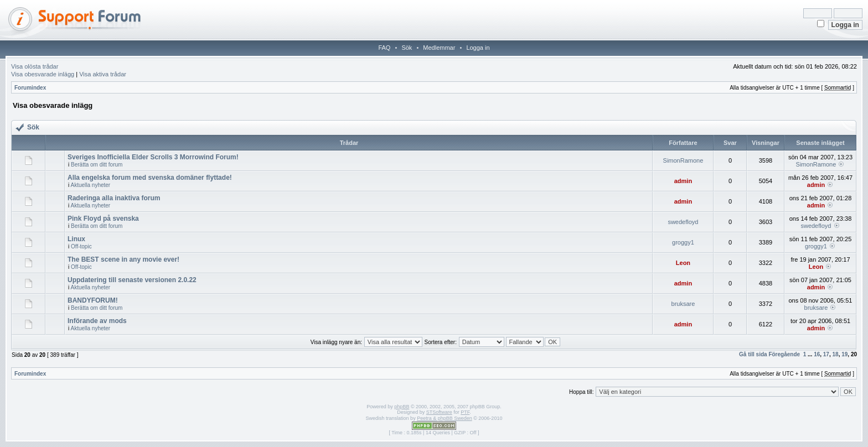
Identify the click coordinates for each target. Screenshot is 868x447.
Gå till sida (753, 354)
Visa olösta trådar (35, 66)
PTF (465, 412)
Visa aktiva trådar (103, 74)
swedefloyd (683, 222)
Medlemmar (439, 48)
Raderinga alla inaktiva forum (114, 198)
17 (826, 354)
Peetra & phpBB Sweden (445, 418)
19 (844, 354)
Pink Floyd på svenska (103, 219)
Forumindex (30, 88)
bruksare (683, 304)
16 (817, 354)
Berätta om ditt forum (97, 165)
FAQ (384, 48)
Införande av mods (97, 321)
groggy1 (683, 242)
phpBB (402, 407)
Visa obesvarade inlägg (43, 74)
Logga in (478, 48)
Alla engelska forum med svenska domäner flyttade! (150, 178)
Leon (683, 263)
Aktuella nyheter (90, 185)
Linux (76, 239)
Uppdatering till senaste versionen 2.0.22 (132, 280)
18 (836, 354)
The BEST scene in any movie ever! (123, 259)
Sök (407, 48)
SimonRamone (683, 160)
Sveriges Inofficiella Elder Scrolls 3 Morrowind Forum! (153, 157)
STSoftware (439, 412)
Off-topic (81, 246)
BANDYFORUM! (93, 300)
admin (683, 181)
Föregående (784, 354)
